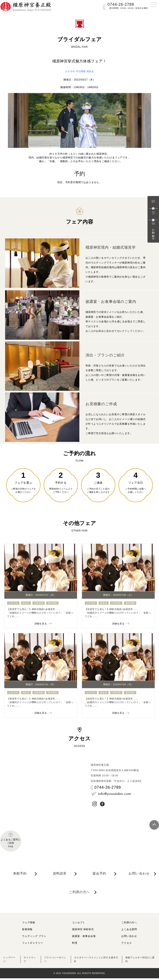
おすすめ (69, 71)
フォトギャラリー (32, 945)
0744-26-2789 (121, 4)
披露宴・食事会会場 (84, 938)
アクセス (126, 945)
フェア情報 (29, 924)
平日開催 (81, 71)
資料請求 (153, 214)
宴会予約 (100, 876)
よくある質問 (129, 931)
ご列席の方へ (80, 895)
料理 (75, 945)
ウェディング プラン (34, 938)
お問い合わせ (153, 231)
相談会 (91, 71)
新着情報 (27, 931)
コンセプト (79, 924)
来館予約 (153, 203)
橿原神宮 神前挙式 (83, 931)
